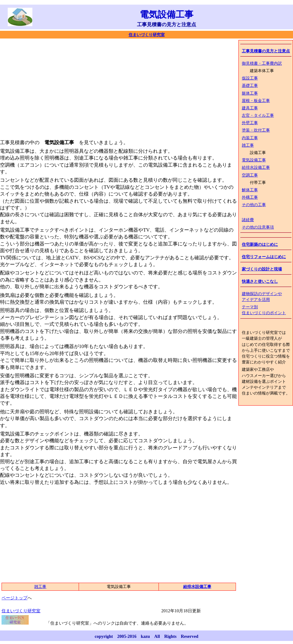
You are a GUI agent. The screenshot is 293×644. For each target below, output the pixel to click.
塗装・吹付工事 (256, 130)
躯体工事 (250, 93)
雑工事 (248, 145)
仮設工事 (250, 78)
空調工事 (250, 175)
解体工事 (250, 190)
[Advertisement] (98, 88)
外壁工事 (250, 123)
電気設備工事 (254, 160)
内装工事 (250, 138)
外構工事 (250, 197)
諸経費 (248, 220)
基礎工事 (250, 86)
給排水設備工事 (256, 168)
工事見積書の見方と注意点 (266, 51)
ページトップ (14, 598)
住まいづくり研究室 (147, 35)
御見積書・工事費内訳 (262, 63)
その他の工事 (254, 205)
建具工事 (250, 108)
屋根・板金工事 (256, 101)
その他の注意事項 (258, 227)
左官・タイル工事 (258, 115)
